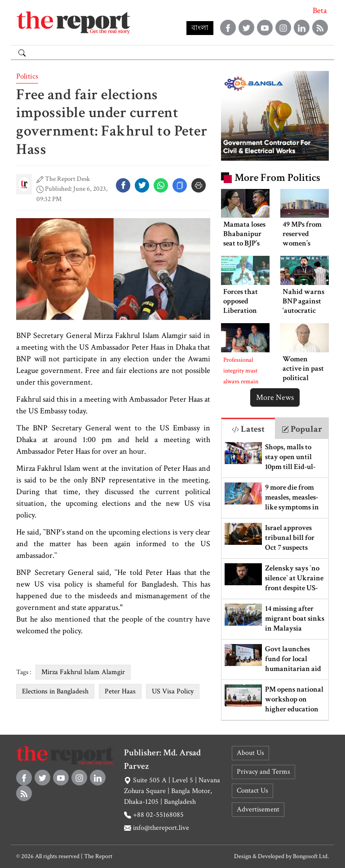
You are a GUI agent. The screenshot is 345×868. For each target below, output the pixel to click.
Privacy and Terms (263, 772)
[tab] (248, 428)
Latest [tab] (248, 429)
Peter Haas (120, 691)
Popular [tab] (302, 429)
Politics (27, 76)
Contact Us (252, 791)
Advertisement (258, 809)
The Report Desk (67, 179)
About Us (250, 753)
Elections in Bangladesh (55, 691)
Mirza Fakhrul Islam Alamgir (83, 672)
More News (275, 397)
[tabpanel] (275, 580)
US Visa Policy (173, 691)
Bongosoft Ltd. (311, 856)
